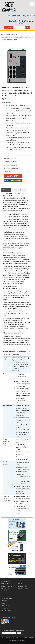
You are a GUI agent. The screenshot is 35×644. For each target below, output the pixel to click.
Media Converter (23, 589)
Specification (15, 190)
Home (3, 35)
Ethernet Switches (11, 35)
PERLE (7, 99)
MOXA (20, 584)
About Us (4, 601)
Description (6, 190)
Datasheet (23, 190)
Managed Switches (28, 37)
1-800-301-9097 (26, 22)
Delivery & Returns (7, 586)
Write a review (7, 102)
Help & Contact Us (7, 584)
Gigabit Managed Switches (10, 40)
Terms (3, 603)
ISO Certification (6, 610)
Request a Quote (6, 589)
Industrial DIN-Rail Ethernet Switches (11, 37)
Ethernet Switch (23, 586)
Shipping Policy (6, 606)
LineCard (4, 591)
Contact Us (5, 608)
